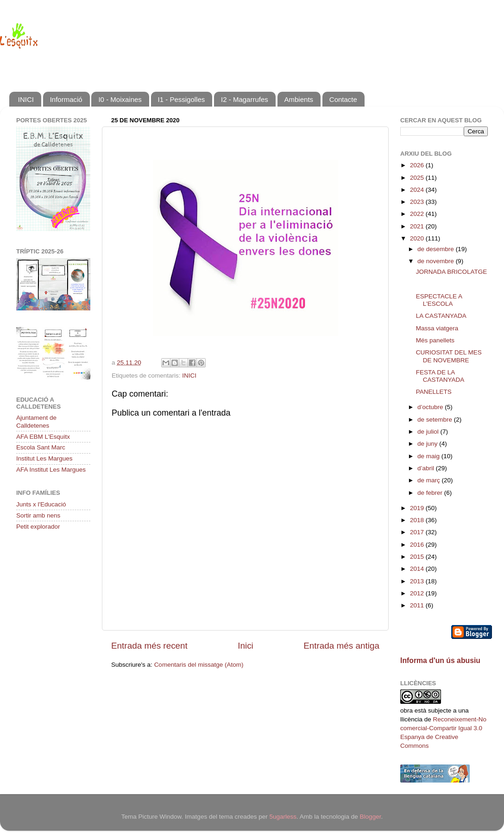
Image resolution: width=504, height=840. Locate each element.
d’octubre (431, 407)
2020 (418, 238)
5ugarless (283, 817)
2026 (418, 165)
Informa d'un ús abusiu (440, 660)
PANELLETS (434, 392)
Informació (66, 99)
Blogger (371, 817)
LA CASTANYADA (441, 316)
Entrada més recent (149, 646)
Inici (246, 646)
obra (406, 711)
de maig (429, 456)
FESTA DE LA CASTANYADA (440, 376)
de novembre (437, 261)
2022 (418, 214)
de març (430, 480)
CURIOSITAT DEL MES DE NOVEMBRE (449, 356)
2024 (418, 190)
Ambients (299, 99)
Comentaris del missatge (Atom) (199, 665)
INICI (26, 99)
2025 (418, 178)
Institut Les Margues (44, 458)
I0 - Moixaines (120, 99)
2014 (418, 569)
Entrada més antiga (341, 646)
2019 (418, 508)
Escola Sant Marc (41, 447)
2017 (418, 532)
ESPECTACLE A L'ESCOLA (439, 300)
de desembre (437, 249)
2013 (418, 581)
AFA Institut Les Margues (51, 470)
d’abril (427, 468)
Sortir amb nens (38, 515)
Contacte (343, 99)
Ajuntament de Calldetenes (36, 421)
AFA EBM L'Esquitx (43, 437)
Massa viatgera (437, 328)
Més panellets (435, 340)
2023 (418, 202)
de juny (428, 444)
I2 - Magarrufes (245, 99)
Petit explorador (38, 527)
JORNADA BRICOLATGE (452, 272)
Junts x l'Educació (41, 504)
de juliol (429, 432)
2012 (418, 593)
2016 (418, 545)
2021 (418, 226)
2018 (418, 520)
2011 (418, 605)
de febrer (431, 493)
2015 (418, 557)
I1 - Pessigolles (182, 99)
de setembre (436, 420)
